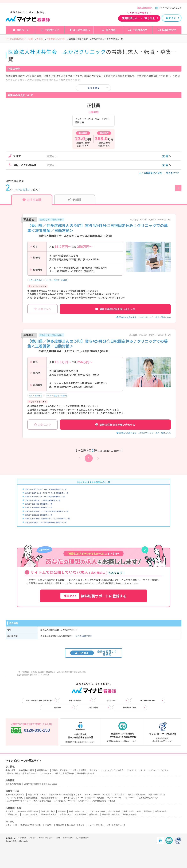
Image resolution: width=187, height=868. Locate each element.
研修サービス (11, 825)
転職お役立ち (169, 30)
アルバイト (132, 770)
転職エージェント (77, 811)
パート (143, 770)
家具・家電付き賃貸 (42, 801)
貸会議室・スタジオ (76, 825)
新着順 (75, 200)
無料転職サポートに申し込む (139, 18)
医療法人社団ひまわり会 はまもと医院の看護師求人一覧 (46, 489)
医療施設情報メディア (148, 798)
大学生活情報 (119, 795)
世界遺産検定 (32, 798)
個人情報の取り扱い (148, 701)
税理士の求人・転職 (132, 811)
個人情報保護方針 (82, 838)
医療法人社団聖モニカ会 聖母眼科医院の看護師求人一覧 (46, 522)
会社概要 (23, 838)
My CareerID (130, 798)
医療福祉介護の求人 (86, 773)
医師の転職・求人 (49, 815)
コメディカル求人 (30, 815)
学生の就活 (10, 770)
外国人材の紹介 (130, 815)
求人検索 (111, 30)
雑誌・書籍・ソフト (157, 795)
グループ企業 (68, 838)
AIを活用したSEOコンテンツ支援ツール (72, 801)
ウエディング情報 (15, 798)
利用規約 (57, 708)
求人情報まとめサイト (15, 795)
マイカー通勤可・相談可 (56, 280)
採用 (58, 838)
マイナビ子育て (68, 798)
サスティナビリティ (46, 838)
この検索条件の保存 (151, 173)
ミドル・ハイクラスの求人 (112, 770)
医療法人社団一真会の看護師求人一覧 (39, 504)
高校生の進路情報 (13, 784)
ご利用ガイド (52, 30)
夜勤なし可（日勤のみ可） (51, 219)
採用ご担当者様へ (145, 8)
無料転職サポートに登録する (93, 596)
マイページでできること (170, 8)
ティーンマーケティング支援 (97, 795)
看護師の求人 (13, 815)
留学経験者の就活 (26, 770)
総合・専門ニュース (37, 795)
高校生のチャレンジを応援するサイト (65, 795)
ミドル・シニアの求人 (159, 770)
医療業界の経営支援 (111, 815)
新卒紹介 (62, 811)
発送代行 (49, 825)
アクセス (33, 838)
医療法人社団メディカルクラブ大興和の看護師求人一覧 (45, 497)
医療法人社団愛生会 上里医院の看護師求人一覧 (43, 500)
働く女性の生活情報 (136, 795)
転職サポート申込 (130, 708)
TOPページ (23, 30)
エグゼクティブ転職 (97, 811)
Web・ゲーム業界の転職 (27, 811)
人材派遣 (9, 811)
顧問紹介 (148, 811)
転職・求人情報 (79, 770)
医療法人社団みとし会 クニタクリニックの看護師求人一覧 (47, 493)
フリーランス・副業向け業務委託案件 (58, 773)
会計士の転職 (114, 811)
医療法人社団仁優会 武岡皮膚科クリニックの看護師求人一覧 (47, 519)
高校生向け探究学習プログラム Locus (41, 784)
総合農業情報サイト (50, 798)
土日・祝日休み (35, 280)
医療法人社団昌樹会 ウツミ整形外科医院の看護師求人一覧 (47, 511)
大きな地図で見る (84, 636)
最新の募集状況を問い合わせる (115, 309)
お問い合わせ (93, 708)
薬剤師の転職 (161, 811)
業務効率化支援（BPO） (31, 825)
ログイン (171, 18)
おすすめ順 (32, 200)
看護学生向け (43, 770)
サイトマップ (112, 701)
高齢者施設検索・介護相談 (104, 801)
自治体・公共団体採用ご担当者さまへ (39, 701)
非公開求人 (24, 189)
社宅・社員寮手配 (95, 825)
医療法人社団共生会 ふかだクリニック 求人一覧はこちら (145, 317)
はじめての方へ (81, 30)
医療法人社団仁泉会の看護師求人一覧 (39, 515)
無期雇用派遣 (80, 815)
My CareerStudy (114, 798)
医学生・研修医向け (61, 770)
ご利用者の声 (140, 30)
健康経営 (60, 825)
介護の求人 (94, 815)
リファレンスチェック (116, 825)
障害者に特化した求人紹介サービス (23, 773)
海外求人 (93, 770)
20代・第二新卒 (48, 811)
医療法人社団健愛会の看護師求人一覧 (39, 508)
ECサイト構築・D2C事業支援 (91, 798)
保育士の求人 (65, 815)
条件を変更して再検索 (94, 653)
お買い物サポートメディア (19, 801)
